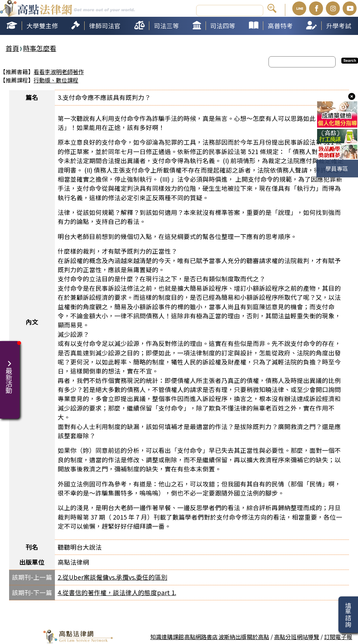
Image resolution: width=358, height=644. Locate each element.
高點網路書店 (201, 637)
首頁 (12, 48)
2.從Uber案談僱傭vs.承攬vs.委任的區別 (113, 577)
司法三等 (166, 26)
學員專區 (337, 168)
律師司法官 (105, 26)
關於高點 (258, 637)
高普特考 (280, 26)
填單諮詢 (348, 615)
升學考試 (339, 26)
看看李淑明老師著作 (59, 72)
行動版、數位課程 (56, 80)
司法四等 (223, 26)
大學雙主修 (42, 26)
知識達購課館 (167, 637)
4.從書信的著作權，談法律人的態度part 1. (117, 592)
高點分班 (285, 637)
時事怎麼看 (40, 48)
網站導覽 (308, 637)
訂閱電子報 (338, 637)
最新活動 (10, 373)
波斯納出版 (232, 637)
